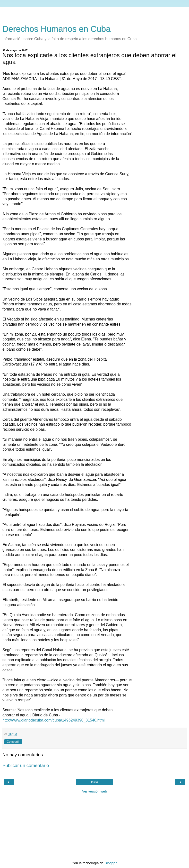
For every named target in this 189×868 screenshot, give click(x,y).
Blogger (111, 863)
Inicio (94, 782)
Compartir (13, 742)
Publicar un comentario (26, 765)
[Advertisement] (94, 13)
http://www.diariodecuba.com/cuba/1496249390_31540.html (54, 720)
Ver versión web (94, 791)
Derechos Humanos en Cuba (57, 29)
